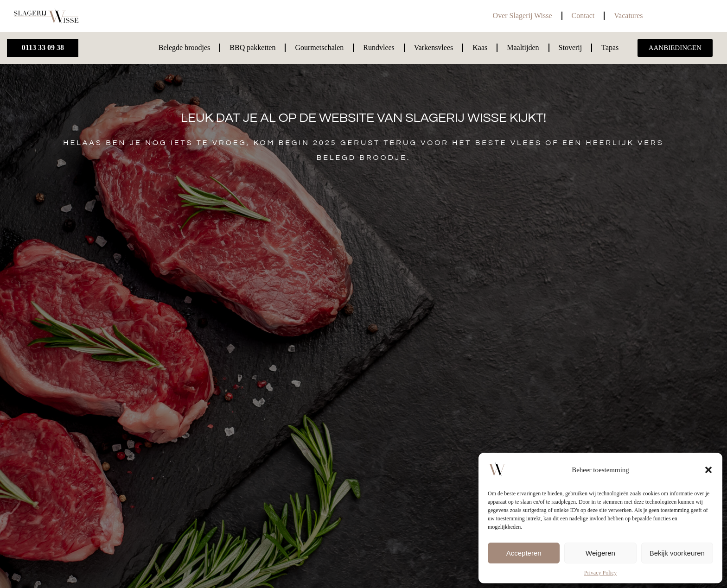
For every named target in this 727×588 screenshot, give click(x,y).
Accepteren (524, 553)
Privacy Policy (600, 573)
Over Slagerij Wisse (523, 16)
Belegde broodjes (185, 47)
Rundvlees (379, 47)
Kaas (480, 47)
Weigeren (600, 553)
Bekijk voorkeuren (677, 553)
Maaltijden (523, 47)
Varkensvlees (434, 47)
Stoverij (571, 47)
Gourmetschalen (319, 47)
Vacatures (628, 16)
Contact (583, 16)
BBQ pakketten (252, 47)
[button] (708, 470)
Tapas (610, 47)
